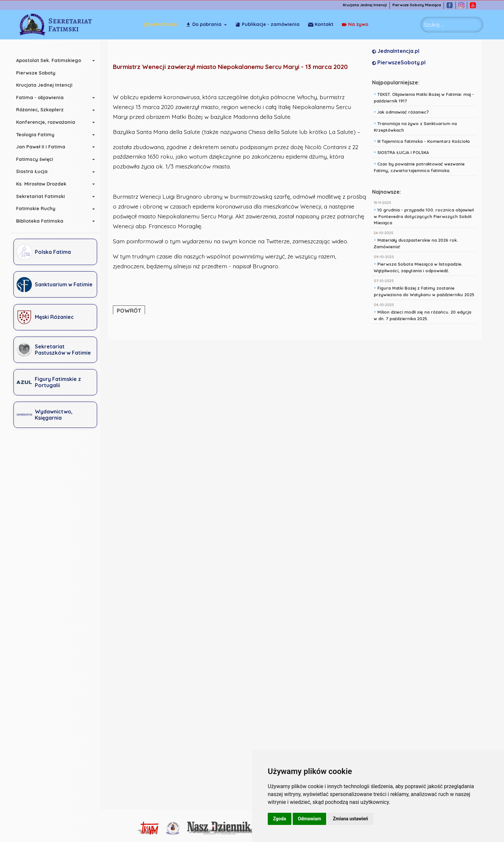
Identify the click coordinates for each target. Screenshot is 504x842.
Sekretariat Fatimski (44, 196)
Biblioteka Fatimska (43, 221)
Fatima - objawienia (43, 98)
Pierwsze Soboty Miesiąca (420, 5)
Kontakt (356, 24)
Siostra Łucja (35, 171)
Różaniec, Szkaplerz (43, 110)
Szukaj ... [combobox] (434, 25)
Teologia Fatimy (39, 135)
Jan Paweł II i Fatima (44, 147)
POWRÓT (131, 311)
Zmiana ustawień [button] (350, 819)
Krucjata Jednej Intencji (368, 5)
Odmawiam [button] (310, 819)
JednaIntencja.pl (397, 51)
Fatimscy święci (38, 159)
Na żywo (321, 24)
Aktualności (161, 24)
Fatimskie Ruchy (39, 209)
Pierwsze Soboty (39, 73)
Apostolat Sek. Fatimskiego (52, 60)
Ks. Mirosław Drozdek (44, 184)
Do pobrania (204, 24)
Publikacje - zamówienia (267, 24)
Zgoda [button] (280, 819)
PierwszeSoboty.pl (400, 63)
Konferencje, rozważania (49, 122)
